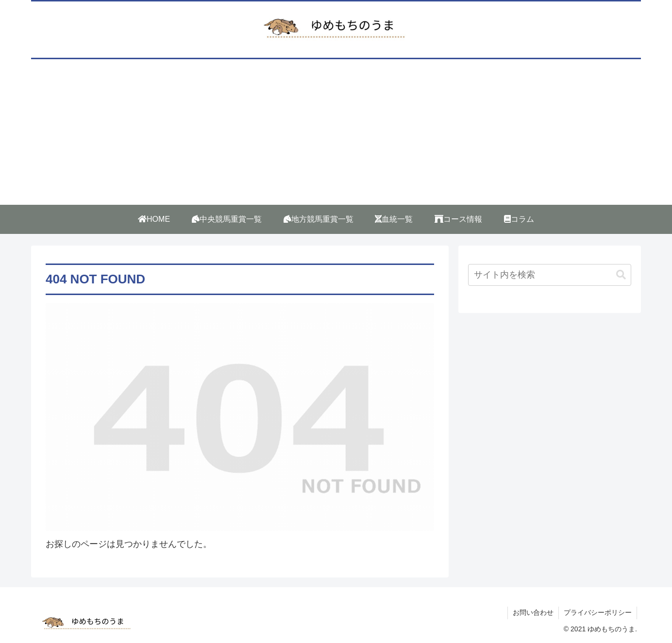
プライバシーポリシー (598, 612)
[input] (550, 275)
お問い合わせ (533, 612)
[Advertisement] (336, 132)
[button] (621, 275)
